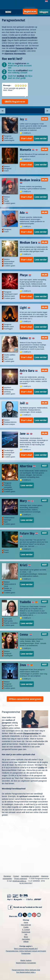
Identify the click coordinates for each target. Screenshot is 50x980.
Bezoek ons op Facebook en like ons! (25, 907)
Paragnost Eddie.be (24, 48)
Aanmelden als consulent (30, 876)
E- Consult (26, 930)
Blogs (26, 937)
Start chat (26, 138)
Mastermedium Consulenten (26, 963)
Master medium (26, 960)
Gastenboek (26, 932)
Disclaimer (7, 876)
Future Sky (29, 534)
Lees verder (41, 138)
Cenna (26, 635)
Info (26, 934)
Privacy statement (21, 879)
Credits (26, 927)
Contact (16, 876)
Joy (24, 119)
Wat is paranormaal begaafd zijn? (26, 949)
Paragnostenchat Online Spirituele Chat (26, 970)
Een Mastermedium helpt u (26, 972)
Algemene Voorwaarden (15, 54)
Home (26, 922)
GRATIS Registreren (15, 102)
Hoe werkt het (26, 925)
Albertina (28, 466)
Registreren (30, 11)
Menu (8, 12)
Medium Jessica (30, 181)
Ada (24, 213)
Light (25, 308)
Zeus (26, 665)
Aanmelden (26, 939)
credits (41, 768)
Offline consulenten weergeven (25, 699)
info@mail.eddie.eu (19, 881)
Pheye (25, 275)
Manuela (29, 150)
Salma (27, 338)
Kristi (25, 565)
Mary (27, 501)
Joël (24, 403)
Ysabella (29, 602)
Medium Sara (30, 243)
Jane (26, 434)
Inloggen (44, 12)
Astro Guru (29, 371)
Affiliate (26, 942)
